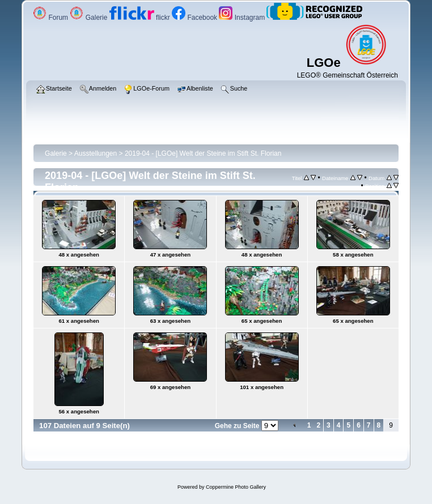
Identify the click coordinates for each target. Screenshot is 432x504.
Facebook (195, 18)
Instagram (243, 18)
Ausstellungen (96, 153)
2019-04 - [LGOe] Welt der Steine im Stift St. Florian (203, 153)
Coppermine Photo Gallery (236, 487)
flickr (141, 18)
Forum (51, 18)
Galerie (89, 18)
